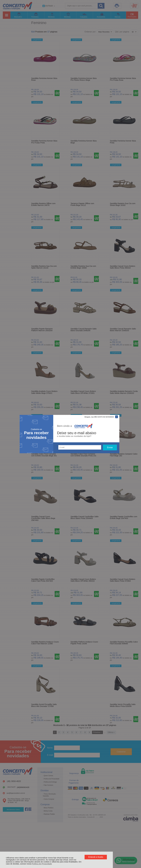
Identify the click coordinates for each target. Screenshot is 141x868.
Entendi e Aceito (96, 857)
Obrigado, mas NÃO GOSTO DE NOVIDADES (99, 417)
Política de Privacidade (42, 864)
